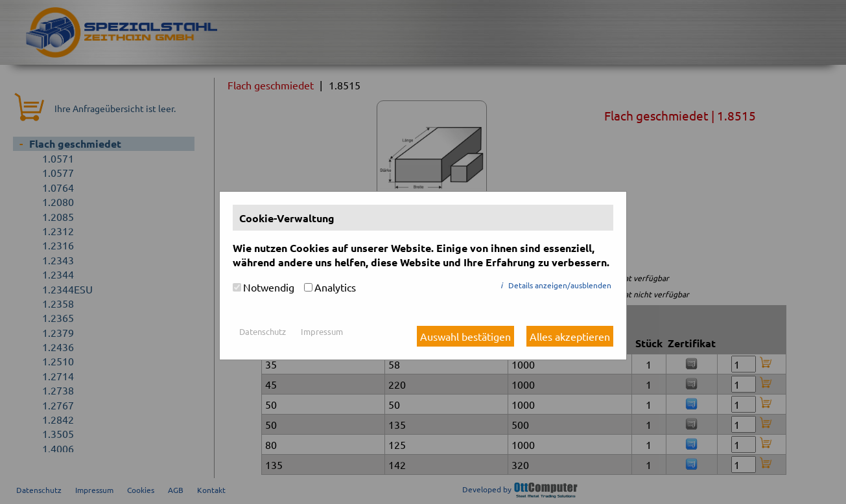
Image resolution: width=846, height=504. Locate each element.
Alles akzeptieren (570, 336)
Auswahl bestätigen (465, 336)
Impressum (322, 331)
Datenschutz (263, 331)
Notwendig (269, 287)
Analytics (335, 287)
